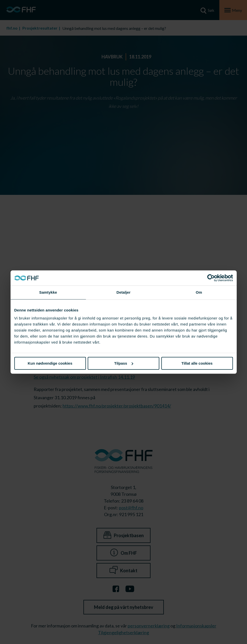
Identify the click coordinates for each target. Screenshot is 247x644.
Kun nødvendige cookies (50, 363)
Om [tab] (199, 292)
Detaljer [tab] (124, 292)
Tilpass (124, 363)
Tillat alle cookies (197, 363)
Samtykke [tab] (48, 292)
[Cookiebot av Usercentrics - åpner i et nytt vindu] (211, 278)
